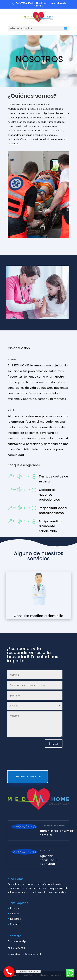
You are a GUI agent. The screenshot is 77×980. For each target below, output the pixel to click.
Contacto (15, 924)
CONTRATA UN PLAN (28, 777)
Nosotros (15, 919)
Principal (15, 908)
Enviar (54, 743)
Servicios (15, 913)
